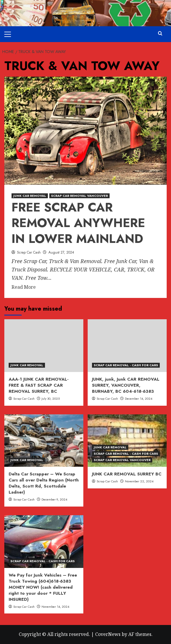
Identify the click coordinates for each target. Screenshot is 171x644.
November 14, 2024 (55, 607)
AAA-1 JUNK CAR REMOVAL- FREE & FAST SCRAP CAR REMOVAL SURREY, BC (39, 385)
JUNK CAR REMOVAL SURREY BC (127, 474)
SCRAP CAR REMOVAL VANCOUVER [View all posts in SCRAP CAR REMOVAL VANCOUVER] (79, 196)
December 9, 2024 (54, 499)
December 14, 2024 (139, 399)
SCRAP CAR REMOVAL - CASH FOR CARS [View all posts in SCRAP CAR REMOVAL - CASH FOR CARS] (126, 365)
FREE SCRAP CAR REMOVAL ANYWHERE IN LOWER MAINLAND (78, 223)
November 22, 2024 (139, 481)
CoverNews (108, 634)
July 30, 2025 (51, 399)
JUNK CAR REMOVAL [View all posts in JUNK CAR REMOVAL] (30, 196)
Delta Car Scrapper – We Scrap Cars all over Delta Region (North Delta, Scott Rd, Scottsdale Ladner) (44, 483)
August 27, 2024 (61, 252)
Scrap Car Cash (29, 252)
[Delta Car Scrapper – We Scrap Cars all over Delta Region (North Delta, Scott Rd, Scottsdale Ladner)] (44, 441)
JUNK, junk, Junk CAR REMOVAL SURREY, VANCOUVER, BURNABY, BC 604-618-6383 (126, 385)
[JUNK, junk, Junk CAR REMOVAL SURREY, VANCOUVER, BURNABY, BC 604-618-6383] (127, 346)
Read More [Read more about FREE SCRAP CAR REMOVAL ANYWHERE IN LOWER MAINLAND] (24, 287)
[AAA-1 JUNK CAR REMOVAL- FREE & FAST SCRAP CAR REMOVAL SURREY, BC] (44, 346)
